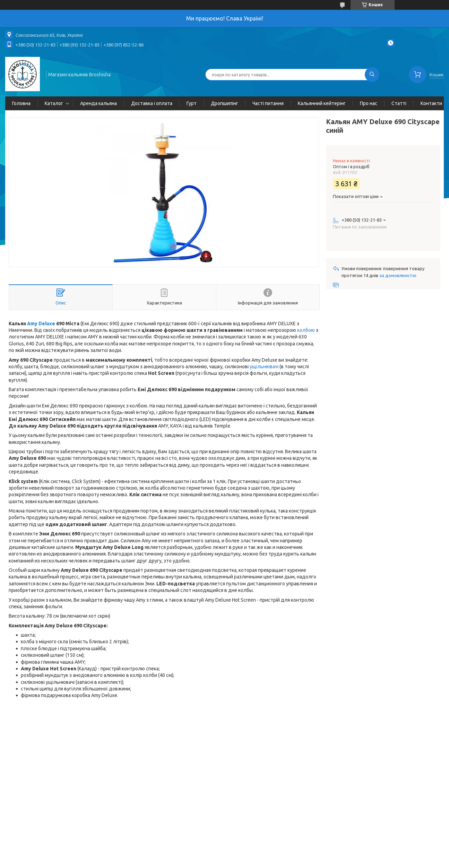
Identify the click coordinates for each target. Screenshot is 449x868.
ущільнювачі (264, 367)
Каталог (54, 103)
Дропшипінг (224, 103)
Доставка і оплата (152, 103)
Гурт (192, 103)
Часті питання (268, 103)
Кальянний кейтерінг (322, 103)
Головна (21, 103)
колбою (306, 330)
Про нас (369, 103)
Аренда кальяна (98, 103)
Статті (399, 103)
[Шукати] (372, 75)
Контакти (431, 103)
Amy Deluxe (41, 324)
